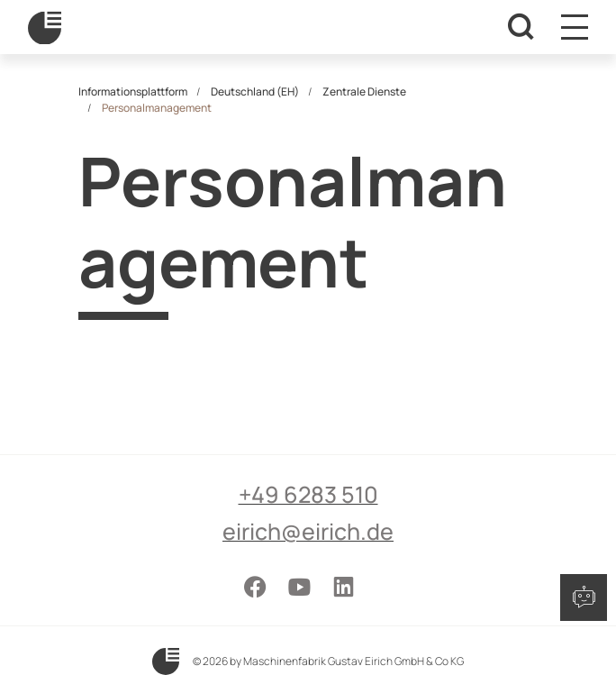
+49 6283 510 (308, 494)
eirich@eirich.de (308, 531)
